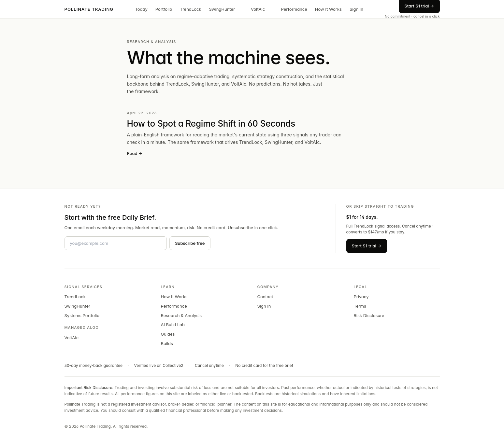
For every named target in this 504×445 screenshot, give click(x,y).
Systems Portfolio (82, 315)
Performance (294, 9)
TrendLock (190, 9)
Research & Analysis (181, 315)
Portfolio (164, 9)
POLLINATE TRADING (89, 9)
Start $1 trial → (367, 246)
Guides (168, 334)
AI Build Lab (173, 325)
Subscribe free (190, 243)
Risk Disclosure (369, 315)
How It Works (328, 9)
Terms (360, 306)
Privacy (361, 297)
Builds (167, 343)
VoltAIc (258, 9)
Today (141, 9)
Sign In (356, 9)
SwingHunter (222, 9)
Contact (265, 297)
